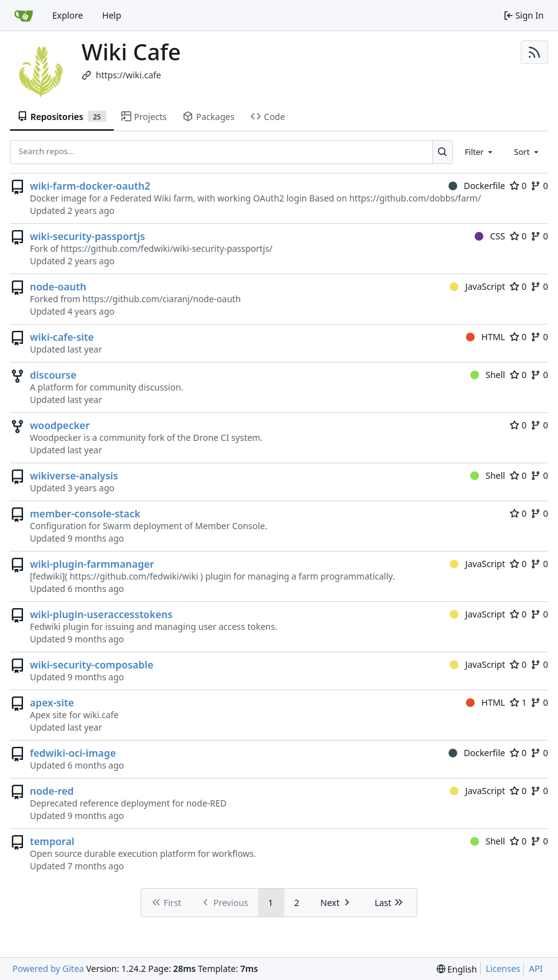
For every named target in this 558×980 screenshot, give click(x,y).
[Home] (24, 16)
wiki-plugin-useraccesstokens (101, 614)
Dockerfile (477, 186)
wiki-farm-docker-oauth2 (90, 186)
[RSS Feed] (534, 52)
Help (112, 15)
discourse (53, 375)
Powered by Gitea (48, 968)
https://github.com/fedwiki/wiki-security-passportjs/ (166, 248)
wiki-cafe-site (62, 337)
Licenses (503, 968)
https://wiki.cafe (128, 75)
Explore (67, 15)
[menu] (457, 969)
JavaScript (477, 286)
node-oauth (58, 287)
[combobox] (480, 152)
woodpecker (60, 425)
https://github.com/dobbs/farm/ (415, 198)
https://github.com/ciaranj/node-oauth (162, 299)
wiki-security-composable (92, 665)
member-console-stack (85, 514)
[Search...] (443, 152)
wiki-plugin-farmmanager (92, 564)
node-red (52, 791)
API (536, 968)
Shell (488, 375)
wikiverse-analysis (74, 476)
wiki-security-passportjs (87, 236)
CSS (490, 236)
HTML (486, 337)
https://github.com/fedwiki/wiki (134, 576)
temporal (52, 841)
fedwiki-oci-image (73, 753)
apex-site (52, 703)
